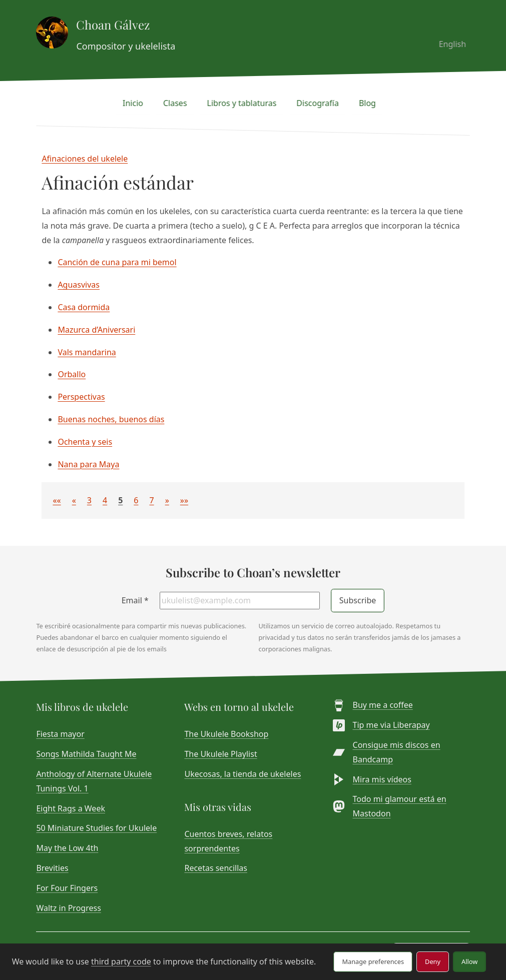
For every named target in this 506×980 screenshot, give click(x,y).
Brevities (52, 868)
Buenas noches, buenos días (111, 419)
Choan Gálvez (113, 25)
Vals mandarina (87, 352)
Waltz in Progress (68, 908)
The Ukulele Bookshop (226, 734)
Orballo (72, 374)
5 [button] (120, 500)
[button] (57, 500)
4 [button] (105, 500)
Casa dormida (84, 307)
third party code (121, 961)
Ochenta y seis (85, 442)
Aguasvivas (79, 285)
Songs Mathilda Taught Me (86, 754)
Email (135, 600)
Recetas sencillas (216, 868)
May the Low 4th (67, 848)
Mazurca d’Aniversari (96, 330)
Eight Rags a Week (71, 808)
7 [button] (151, 500)
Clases (179, 103)
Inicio (137, 103)
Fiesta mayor (60, 734)
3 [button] (89, 500)
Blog (371, 103)
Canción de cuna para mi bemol (117, 262)
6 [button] (136, 500)
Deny (433, 961)
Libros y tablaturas (245, 103)
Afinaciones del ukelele (85, 159)
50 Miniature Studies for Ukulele (96, 828)
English (456, 44)
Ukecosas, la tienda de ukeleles (242, 774)
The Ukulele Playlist (220, 754)
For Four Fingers (67, 888)
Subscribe (358, 600)
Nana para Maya (88, 464)
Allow (469, 961)
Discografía (322, 103)
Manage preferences (373, 961)
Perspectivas (81, 397)
